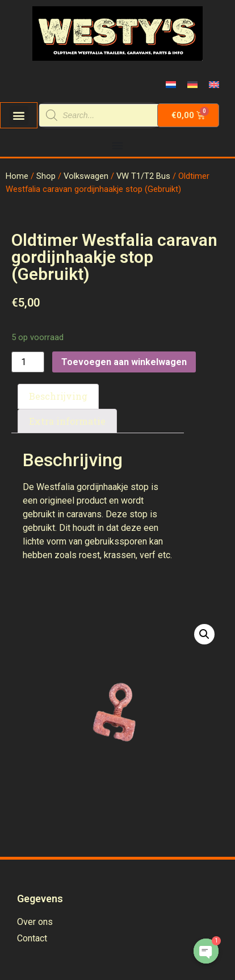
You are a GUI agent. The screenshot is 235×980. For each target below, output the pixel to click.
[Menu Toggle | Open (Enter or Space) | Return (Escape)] (117, 145)
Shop (46, 176)
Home (17, 176)
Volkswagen (86, 176)
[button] (19, 116)
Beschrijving (58, 396)
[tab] (58, 396)
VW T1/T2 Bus (143, 176)
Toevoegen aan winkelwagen (124, 362)
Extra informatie (67, 421)
